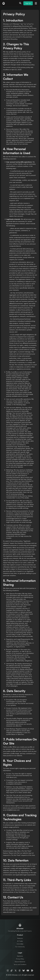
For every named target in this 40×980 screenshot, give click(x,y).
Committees (20, 944)
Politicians (20, 938)
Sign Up (28, 3)
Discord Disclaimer (20, 962)
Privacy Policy (20, 959)
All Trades (20, 941)
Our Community (20, 947)
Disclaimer (20, 956)
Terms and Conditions (20, 964)
